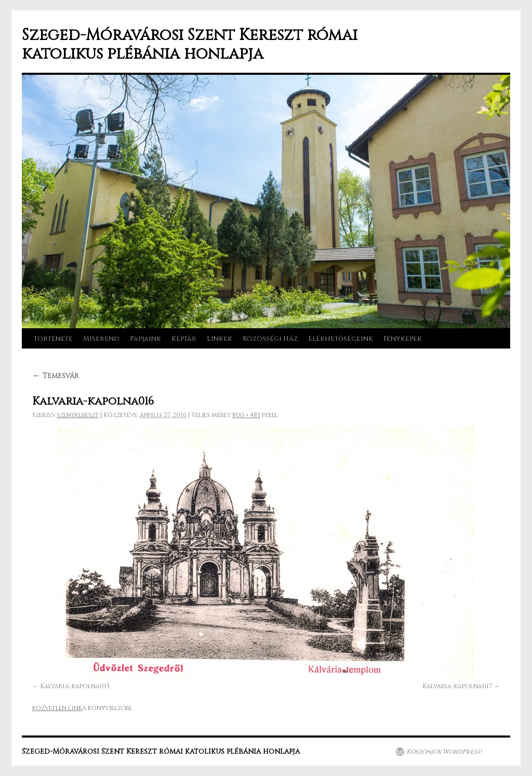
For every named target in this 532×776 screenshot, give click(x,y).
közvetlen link (57, 708)
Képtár (184, 339)
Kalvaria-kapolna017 (457, 686)
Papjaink (145, 339)
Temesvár (56, 376)
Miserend (101, 339)
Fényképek (403, 339)
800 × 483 (246, 415)
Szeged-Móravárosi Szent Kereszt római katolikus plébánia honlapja (190, 45)
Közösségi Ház (270, 339)
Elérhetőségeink (341, 339)
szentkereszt (78, 415)
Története (53, 339)
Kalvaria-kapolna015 (75, 686)
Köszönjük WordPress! (444, 752)
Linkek (220, 339)
